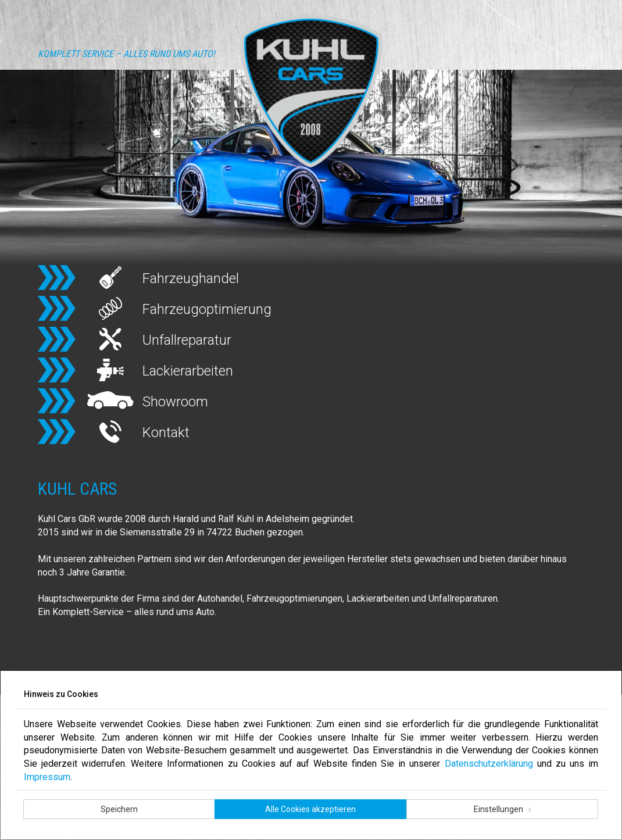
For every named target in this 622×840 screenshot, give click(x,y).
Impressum (47, 777)
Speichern (119, 809)
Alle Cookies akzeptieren (310, 809)
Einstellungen (499, 809)
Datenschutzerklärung (489, 764)
